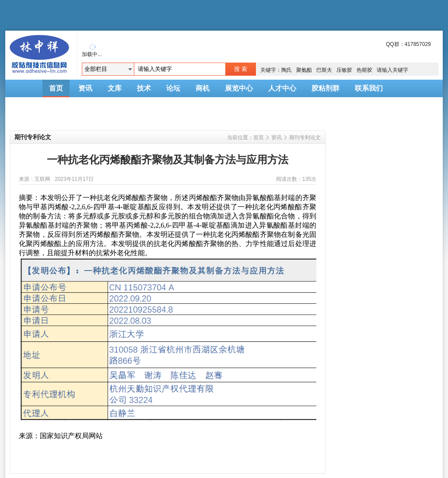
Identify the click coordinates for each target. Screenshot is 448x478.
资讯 (85, 88)
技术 (144, 88)
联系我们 (369, 88)
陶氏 (287, 70)
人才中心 (282, 88)
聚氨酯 (304, 70)
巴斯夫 (324, 70)
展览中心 (239, 88)
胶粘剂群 (325, 88)
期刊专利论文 (305, 137)
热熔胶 (364, 70)
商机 (203, 88)
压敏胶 (344, 70)
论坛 (173, 88)
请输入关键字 (392, 70)
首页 (56, 88)
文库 (115, 88)
